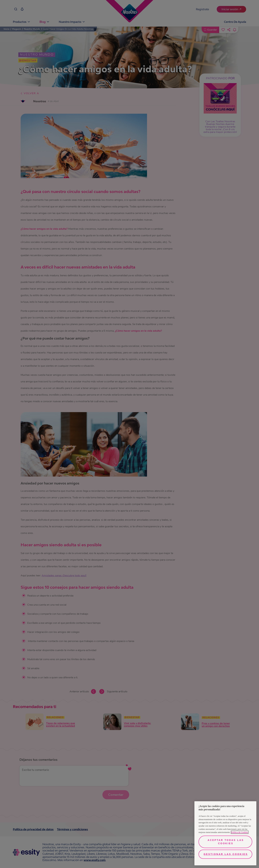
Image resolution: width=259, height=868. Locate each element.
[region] (225, 833)
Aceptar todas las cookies (226, 842)
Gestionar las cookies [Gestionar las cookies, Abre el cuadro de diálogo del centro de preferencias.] (226, 854)
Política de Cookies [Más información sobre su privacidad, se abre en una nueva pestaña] (240, 832)
